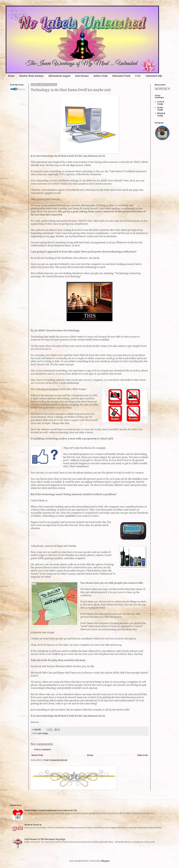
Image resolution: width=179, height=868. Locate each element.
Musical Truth (161, 114)
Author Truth (100, 76)
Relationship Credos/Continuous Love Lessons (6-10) (51, 810)
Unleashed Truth (121, 76)
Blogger (105, 861)
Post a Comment (42, 749)
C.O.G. (138, 76)
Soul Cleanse (82, 76)
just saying (43, 733)
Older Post (142, 755)
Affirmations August (59, 76)
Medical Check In (33, 825)
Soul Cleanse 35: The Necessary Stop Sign (45, 839)
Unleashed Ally (154, 76)
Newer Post (37, 755)
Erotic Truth (160, 109)
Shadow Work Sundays (32, 76)
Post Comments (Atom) (56, 760)
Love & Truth (161, 103)
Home (11, 76)
